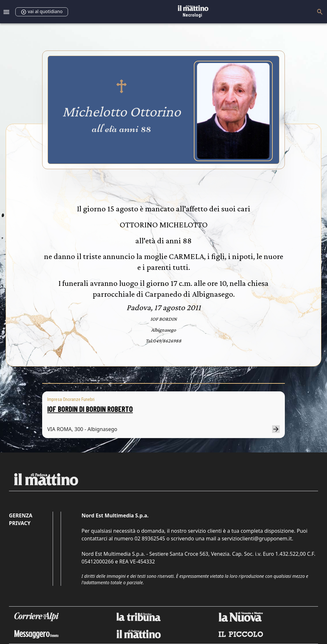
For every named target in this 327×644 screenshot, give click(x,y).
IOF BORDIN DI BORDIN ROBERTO (90, 409)
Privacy (20, 523)
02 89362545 (150, 538)
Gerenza (21, 515)
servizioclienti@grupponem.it (257, 538)
